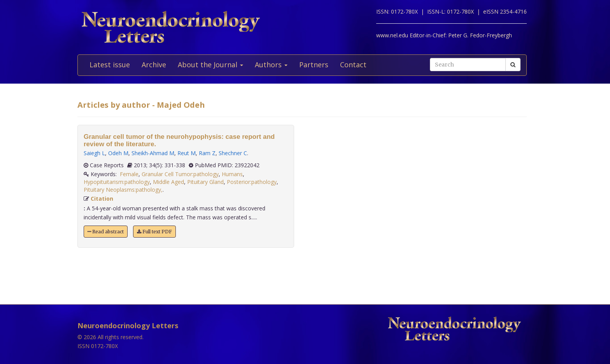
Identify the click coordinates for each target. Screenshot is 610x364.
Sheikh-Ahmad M (153, 153)
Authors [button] (271, 65)
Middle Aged (168, 182)
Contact (353, 65)
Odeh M (118, 153)
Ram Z (207, 153)
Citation (102, 199)
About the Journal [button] (210, 65)
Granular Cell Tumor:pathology (180, 174)
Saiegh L (94, 153)
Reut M (187, 153)
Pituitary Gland (205, 182)
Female (129, 174)
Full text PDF (154, 232)
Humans (232, 174)
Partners (314, 65)
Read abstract (106, 232)
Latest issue (110, 65)
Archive (154, 65)
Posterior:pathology (252, 182)
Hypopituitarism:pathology (117, 182)
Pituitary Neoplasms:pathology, (123, 190)
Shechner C (233, 153)
